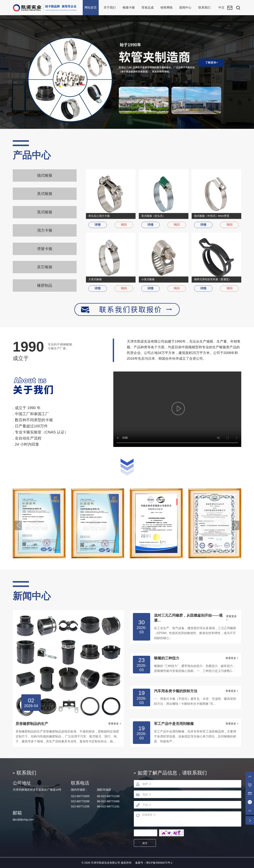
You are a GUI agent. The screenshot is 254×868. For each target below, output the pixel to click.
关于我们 (110, 8)
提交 (145, 843)
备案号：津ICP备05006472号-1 (154, 862)
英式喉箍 (45, 212)
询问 (123, 225)
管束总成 (148, 8)
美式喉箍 (45, 194)
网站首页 (91, 8)
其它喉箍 (45, 267)
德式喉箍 (45, 175)
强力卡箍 (45, 230)
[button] (18, 525)
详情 (98, 225)
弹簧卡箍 (45, 249)
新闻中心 (185, 8)
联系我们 (204, 8)
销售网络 (167, 8)
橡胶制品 (45, 286)
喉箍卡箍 (129, 8)
